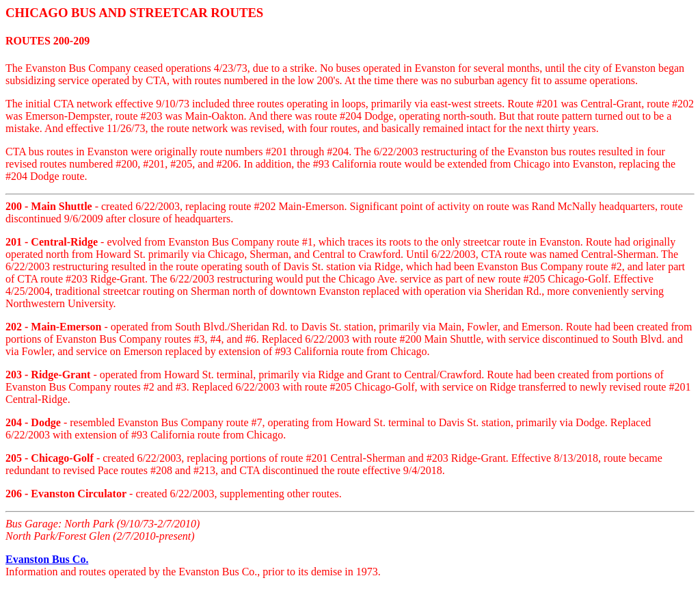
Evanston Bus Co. (47, 559)
